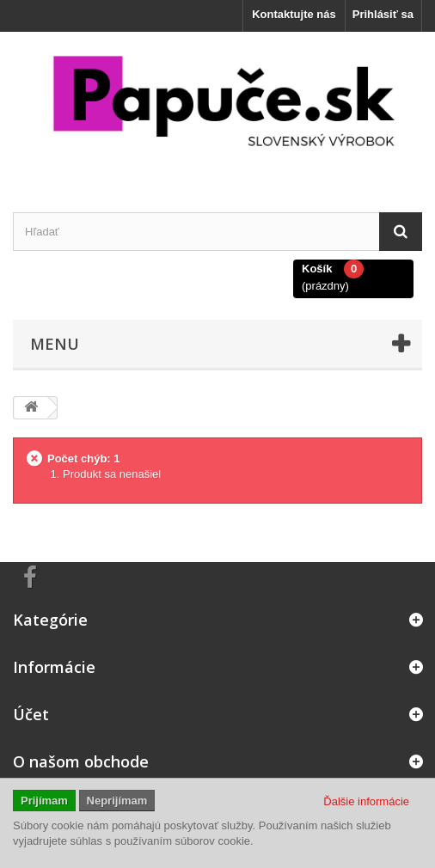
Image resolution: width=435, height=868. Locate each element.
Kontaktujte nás (294, 14)
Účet (31, 714)
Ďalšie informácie (366, 801)
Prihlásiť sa (383, 14)
